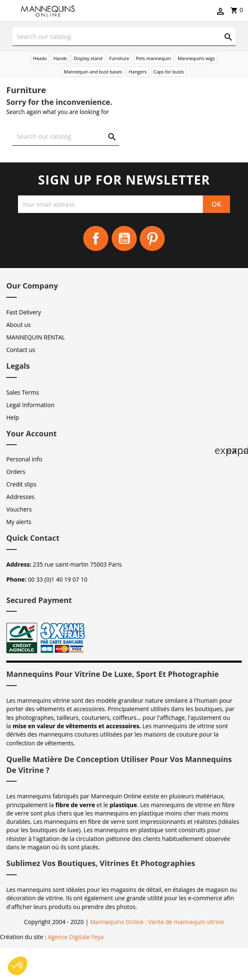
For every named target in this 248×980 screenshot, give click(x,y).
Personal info (24, 459)
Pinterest (152, 238)
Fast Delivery (24, 312)
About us (18, 325)
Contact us (21, 350)
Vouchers (19, 509)
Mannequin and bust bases (93, 72)
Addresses (20, 497)
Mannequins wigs (196, 58)
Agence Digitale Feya (76, 937)
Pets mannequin (153, 58)
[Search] (124, 37)
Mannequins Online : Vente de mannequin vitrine (157, 922)
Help (13, 417)
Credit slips (21, 484)
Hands (60, 58)
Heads (40, 58)
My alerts (19, 522)
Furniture (119, 58)
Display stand (88, 58)
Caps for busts (169, 72)
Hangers (138, 72)
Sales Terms (23, 392)
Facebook (96, 238)
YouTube (124, 238)
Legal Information (30, 405)
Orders (16, 472)
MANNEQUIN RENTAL (36, 337)
